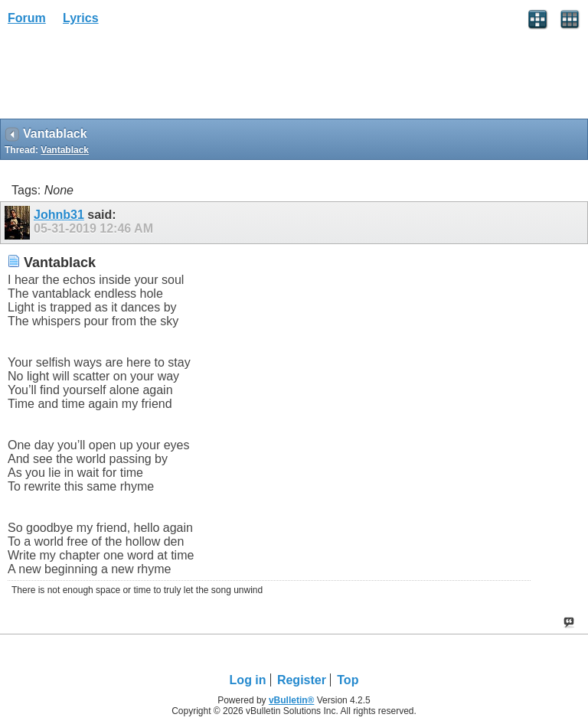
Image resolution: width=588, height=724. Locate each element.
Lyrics (81, 18)
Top (348, 680)
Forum (27, 18)
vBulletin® (292, 700)
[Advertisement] (122, 77)
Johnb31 (59, 215)
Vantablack (65, 150)
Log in (248, 680)
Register (302, 680)
